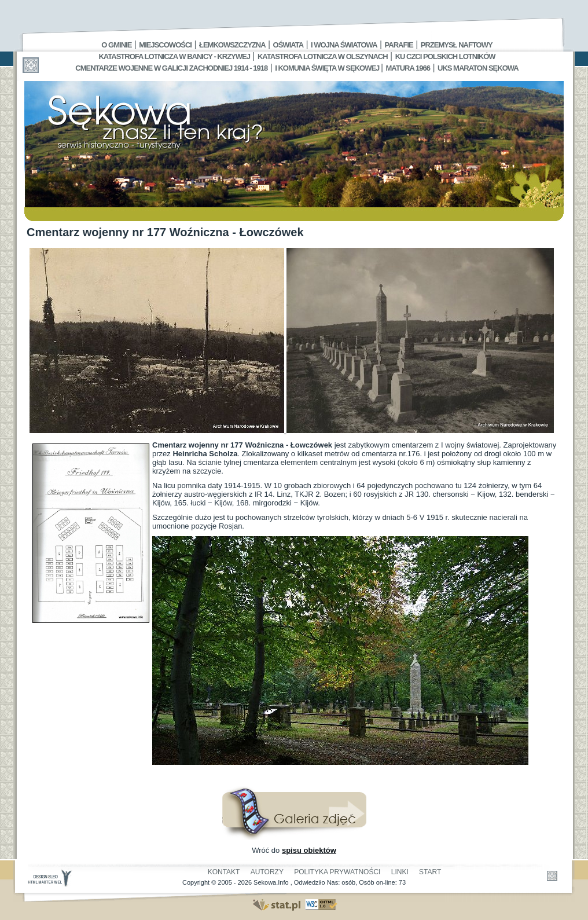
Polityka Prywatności (337, 872)
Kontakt (224, 872)
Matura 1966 (408, 68)
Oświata (288, 45)
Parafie (399, 45)
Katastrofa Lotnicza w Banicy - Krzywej (174, 56)
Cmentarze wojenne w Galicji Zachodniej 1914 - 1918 (171, 68)
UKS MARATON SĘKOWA (478, 68)
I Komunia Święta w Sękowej (328, 68)
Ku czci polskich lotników (445, 56)
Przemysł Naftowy (457, 45)
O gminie (116, 45)
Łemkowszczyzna (232, 45)
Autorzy (267, 872)
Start (430, 872)
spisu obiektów (309, 850)
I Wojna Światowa (344, 45)
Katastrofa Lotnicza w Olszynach (323, 56)
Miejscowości (165, 45)
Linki (400, 872)
